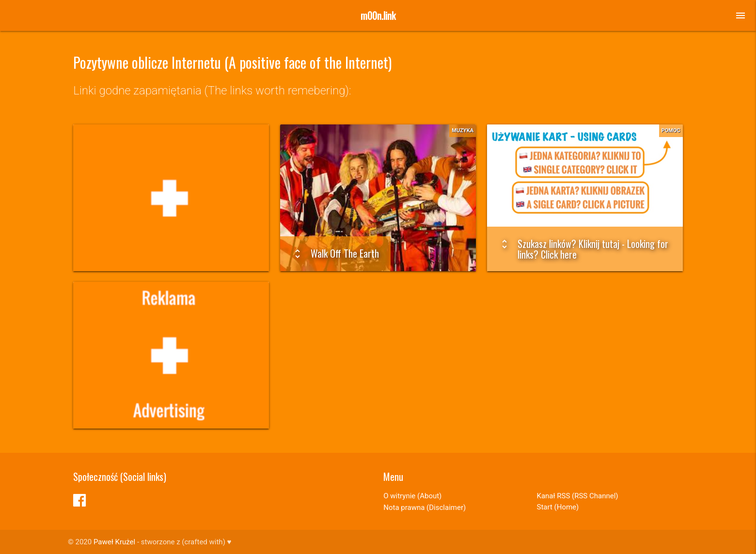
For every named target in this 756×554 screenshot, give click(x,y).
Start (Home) (558, 507)
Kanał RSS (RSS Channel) (578, 496)
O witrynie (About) (412, 496)
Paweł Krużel (114, 542)
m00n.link (378, 15)
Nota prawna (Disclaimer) (425, 508)
